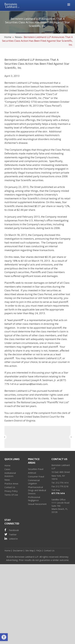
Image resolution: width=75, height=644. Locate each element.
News (18, 37)
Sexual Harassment (37, 504)
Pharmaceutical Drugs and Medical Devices (37, 490)
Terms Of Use (11, 495)
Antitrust (32, 473)
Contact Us (10, 487)
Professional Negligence (34, 499)
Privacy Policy (11, 491)
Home (8, 37)
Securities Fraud (36, 469)
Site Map (30, 551)
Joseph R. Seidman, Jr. (44, 380)
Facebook (12, 530)
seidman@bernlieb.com (34, 384)
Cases (7, 469)
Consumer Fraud (36, 477)
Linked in (11, 539)
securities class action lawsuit (22, 86)
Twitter (11, 534)
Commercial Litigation (34, 482)
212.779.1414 (62, 483)
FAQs (39, 551)
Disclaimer (18, 551)
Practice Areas (11, 484)
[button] (4, 637)
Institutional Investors (10, 475)
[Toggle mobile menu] (69, 5)
